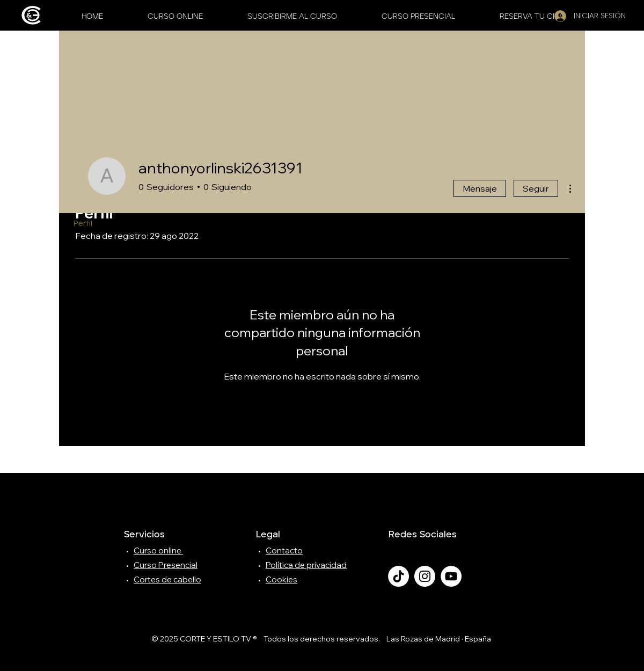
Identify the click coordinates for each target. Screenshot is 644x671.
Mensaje (480, 188)
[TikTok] (398, 576)
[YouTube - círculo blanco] (451, 576)
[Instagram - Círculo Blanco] (425, 576)
